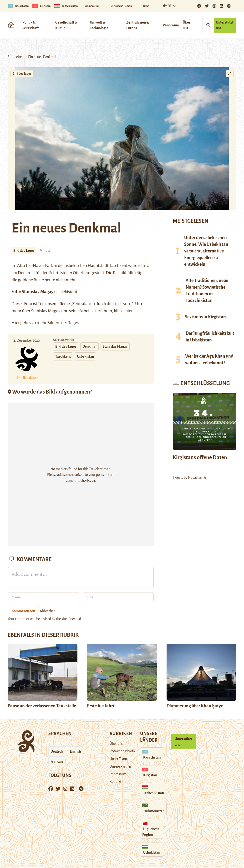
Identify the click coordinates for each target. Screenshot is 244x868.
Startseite (15, 57)
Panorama (171, 25)
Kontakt (115, 782)
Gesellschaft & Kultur (66, 25)
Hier (15, 323)
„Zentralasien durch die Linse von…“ (102, 304)
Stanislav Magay (38, 292)
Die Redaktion (27, 378)
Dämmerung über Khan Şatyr (195, 706)
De (167, 6)
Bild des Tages (22, 74)
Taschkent (63, 356)
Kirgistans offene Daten (200, 458)
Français (57, 761)
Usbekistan (85, 356)
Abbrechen (48, 611)
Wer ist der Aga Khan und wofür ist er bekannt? (209, 360)
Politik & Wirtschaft (30, 25)
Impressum (118, 774)
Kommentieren (23, 611)
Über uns (187, 25)
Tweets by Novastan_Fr (190, 478)
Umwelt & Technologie (99, 25)
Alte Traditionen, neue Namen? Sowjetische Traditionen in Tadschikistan (207, 291)
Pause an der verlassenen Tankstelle (42, 706)
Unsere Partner (120, 766)
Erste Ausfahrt (101, 706)
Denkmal (89, 346)
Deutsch (57, 751)
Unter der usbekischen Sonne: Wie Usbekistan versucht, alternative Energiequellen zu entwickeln (206, 251)
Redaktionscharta (122, 751)
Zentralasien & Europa (138, 25)
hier (129, 311)
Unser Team (118, 759)
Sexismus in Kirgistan (205, 317)
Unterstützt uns (225, 25)
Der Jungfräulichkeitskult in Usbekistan (210, 337)
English (75, 751)
